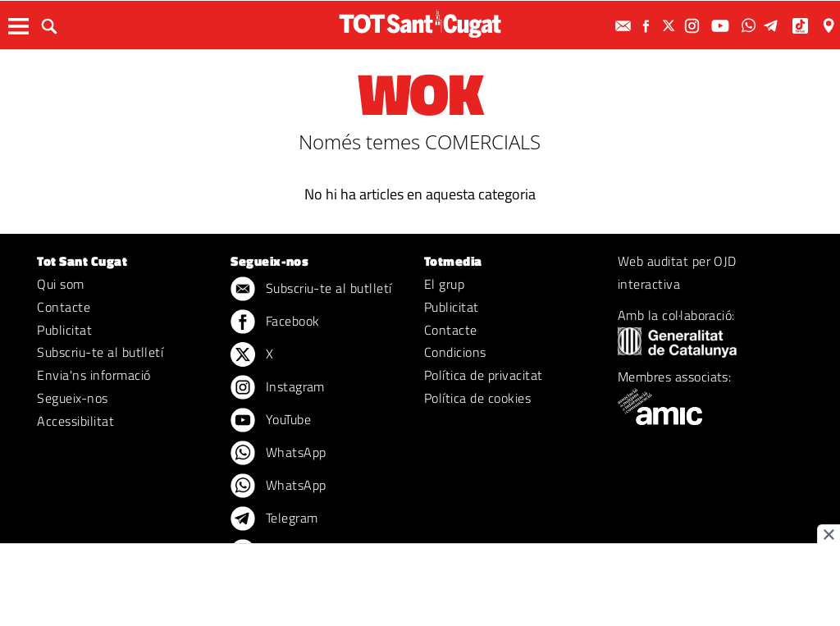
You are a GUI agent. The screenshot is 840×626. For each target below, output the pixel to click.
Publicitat (64, 330)
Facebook (275, 322)
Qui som (60, 284)
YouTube (271, 421)
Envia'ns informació (94, 375)
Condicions (455, 352)
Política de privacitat (484, 375)
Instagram (278, 388)
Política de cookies (477, 398)
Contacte (64, 307)
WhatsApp (278, 454)
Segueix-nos (72, 398)
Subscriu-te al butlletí (100, 352)
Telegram (274, 519)
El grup (444, 284)
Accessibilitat (75, 421)
